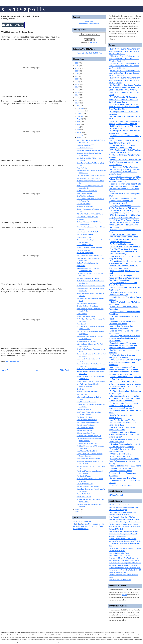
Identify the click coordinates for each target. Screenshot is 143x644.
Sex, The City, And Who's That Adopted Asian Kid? (122, 429)
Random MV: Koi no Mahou (86, 316)
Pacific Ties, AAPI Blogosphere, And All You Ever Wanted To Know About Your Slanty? (124, 225)
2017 (77, 87)
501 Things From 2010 (116, 495)
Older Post (64, 370)
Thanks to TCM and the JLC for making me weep (122, 450)
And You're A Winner (84, 204)
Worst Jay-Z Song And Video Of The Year (123, 512)
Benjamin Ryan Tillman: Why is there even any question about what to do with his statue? (124, 338)
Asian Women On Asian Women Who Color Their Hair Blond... (124, 108)
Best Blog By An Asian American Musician (91, 369)
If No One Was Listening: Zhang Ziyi (89, 436)
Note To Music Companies (121, 456)
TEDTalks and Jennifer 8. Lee (87, 443)
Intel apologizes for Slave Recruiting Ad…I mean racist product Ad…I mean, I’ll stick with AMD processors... (125, 398)
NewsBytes (80, 389)
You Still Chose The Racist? (86, 425)
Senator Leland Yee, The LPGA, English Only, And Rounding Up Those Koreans (124, 480)
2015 (77, 92)
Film (75, 524)
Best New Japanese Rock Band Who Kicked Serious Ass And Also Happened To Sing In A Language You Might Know (123, 534)
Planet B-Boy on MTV (84, 409)
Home (35, 370)
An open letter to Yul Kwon (121, 485)
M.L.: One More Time (84, 250)
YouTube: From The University (87, 420)
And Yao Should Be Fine (85, 234)
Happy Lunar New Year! (85, 206)
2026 (77, 63)
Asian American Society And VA (87, 232)
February (80, 135)
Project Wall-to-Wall (83, 494)
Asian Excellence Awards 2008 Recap (125, 466)
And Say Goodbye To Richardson (88, 486)
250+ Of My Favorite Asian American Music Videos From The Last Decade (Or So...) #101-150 (124, 66)
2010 (77, 103)
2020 (77, 79)
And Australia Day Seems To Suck (88, 178)
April (78, 130)
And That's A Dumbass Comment (88, 422)
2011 (77, 100)
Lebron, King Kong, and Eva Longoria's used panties (121, 327)
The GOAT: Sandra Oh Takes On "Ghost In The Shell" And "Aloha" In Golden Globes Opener (123, 100)
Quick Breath (81, 266)
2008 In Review (10, 361)
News (81, 526)
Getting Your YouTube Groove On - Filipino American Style (124, 253)
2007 (77, 512)
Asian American (84, 521)
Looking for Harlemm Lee (120, 242)
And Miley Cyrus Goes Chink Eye (123, 249)
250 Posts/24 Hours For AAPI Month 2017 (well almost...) (124, 127)
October (80, 114)
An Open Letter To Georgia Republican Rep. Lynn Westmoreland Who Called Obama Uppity (124, 278)
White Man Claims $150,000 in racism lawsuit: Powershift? (125, 388)
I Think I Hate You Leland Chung (123, 235)
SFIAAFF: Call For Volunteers (87, 191)
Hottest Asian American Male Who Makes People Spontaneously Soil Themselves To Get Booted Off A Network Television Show (125, 570)
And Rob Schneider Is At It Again (88, 278)
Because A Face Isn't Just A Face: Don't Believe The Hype (123, 294)
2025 (77, 66)
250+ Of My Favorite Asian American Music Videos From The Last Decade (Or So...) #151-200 (124, 59)
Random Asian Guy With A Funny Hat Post (91, 381)
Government (93, 524)
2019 (77, 82)
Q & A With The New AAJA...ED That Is (90, 214)
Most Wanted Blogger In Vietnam (120, 515)
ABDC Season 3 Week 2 (85, 193)
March (79, 132)
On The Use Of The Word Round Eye (125, 247)
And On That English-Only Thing (88, 217)
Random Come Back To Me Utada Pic (89, 247)
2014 (77, 95)
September (81, 116)
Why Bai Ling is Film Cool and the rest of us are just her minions (125, 262)
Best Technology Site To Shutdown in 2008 (91, 286)
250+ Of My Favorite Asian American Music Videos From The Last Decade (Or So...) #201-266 (124, 51)
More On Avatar (82, 168)
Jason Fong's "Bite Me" (84, 430)
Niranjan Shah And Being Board (87, 306)
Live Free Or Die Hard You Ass (122, 420)
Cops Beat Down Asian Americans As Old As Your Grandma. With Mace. (125, 207)
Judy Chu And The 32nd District (87, 451)
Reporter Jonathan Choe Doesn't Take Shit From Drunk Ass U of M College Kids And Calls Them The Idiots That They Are (125, 188)
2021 (77, 76)
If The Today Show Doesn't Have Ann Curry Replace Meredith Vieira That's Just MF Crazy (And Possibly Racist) (124, 218)
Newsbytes (80, 219)
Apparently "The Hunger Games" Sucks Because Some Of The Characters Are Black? (123, 201)
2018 (77, 84)
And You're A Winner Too (85, 148)
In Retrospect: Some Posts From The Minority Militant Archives (124, 132)
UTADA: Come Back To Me (86, 433)
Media (101, 524)
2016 (77, 90)
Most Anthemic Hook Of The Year (120, 505)
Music (17, 361)
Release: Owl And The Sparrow (87, 392)
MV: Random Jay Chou (84, 417)
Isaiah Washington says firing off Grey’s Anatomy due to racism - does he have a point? (124, 435)
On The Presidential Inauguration (123, 244)
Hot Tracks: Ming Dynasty (85, 253)
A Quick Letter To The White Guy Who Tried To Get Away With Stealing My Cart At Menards (125, 162)
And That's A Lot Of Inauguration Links (90, 255)
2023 (77, 71)
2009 (77, 106)
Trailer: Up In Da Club (84, 497)
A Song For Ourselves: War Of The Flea (90, 150)
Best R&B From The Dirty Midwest (120, 580)
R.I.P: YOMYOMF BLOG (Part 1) (123, 104)
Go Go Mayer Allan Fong (85, 484)
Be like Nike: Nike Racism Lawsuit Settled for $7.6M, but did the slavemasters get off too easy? (123, 406)
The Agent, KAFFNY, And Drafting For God (91, 176)
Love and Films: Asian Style (121, 468)
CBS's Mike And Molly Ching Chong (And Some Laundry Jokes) (124, 212)
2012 (77, 98)
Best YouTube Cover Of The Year (120, 556)
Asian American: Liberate (85, 428)
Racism (85, 529)
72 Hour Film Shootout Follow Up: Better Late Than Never (123, 267)
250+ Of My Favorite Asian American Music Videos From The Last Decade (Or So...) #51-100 (124, 73)
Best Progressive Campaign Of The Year (122, 517)
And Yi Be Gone (82, 394)
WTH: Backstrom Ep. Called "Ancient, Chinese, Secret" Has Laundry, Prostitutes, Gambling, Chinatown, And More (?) (125, 154)
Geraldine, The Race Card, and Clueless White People (122, 322)
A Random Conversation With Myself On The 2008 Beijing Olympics (124, 445)
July (78, 122)
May (78, 127)
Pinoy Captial (81, 324)
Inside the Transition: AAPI (86, 145)
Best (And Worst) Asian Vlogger (119, 553)
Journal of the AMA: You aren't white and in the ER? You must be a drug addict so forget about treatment (124, 345)
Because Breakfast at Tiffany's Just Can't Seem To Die (124, 441)
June (79, 124)
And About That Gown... (85, 245)
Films (79, 524)
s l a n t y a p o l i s (23, 9)
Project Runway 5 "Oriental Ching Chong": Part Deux (123, 284)
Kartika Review (82, 314)
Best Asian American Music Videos (20, 16)
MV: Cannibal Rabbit (84, 476)
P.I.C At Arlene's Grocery (85, 237)
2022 (77, 74)
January (80, 138)
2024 (77, 68)
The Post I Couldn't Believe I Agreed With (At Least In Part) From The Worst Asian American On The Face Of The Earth (125, 527)
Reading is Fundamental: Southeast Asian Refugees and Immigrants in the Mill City (124, 461)
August (79, 119)
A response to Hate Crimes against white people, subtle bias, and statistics (125, 383)
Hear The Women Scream (85, 196)
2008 (77, 509)
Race (80, 529)
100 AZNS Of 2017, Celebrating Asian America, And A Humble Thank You (125, 122)
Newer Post (6, 370)
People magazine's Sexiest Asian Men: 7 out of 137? (123, 424)
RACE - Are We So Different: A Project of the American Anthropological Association (125, 362)
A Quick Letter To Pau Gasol (121, 454)
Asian (75, 521)
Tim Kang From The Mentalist (87, 303)
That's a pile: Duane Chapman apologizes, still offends (122, 356)
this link (124, 595)
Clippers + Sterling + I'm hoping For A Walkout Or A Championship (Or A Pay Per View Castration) (125, 179)
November (80, 111)
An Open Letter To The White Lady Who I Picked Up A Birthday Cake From (125, 168)
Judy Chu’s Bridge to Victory (86, 402)
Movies (85, 524)
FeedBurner (93, 42)
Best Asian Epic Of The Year (86, 341)
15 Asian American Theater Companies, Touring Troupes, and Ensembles (123, 473)
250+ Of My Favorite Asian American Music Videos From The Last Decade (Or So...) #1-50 (124, 80)
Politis (86, 526)
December (80, 108)
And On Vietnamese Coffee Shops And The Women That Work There (123, 238)
